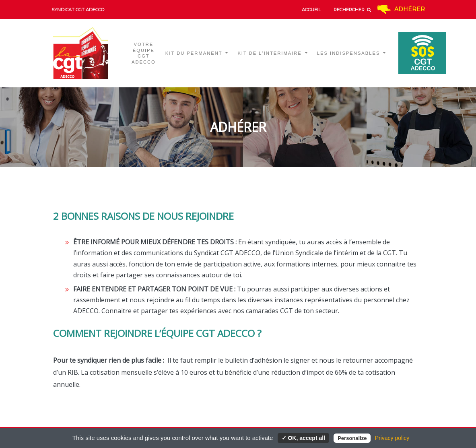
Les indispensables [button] (350, 53)
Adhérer (410, 9)
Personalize (352, 438)
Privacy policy (392, 438)
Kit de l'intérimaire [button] (271, 53)
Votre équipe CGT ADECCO (144, 53)
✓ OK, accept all (303, 438)
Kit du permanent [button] (195, 53)
